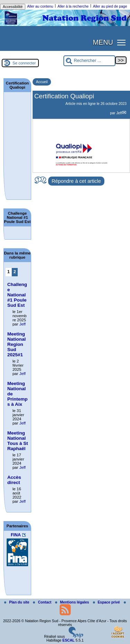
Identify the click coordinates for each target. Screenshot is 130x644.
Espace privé (107, 602)
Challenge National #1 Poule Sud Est (17, 295)
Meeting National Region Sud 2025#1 (16, 344)
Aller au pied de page (110, 6)
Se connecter (24, 63)
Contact (43, 602)
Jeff (119, 113)
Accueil (42, 82)
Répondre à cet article (76, 181)
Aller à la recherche (73, 6)
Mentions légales (73, 602)
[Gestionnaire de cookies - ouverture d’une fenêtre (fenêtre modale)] (118, 633)
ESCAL (68, 640)
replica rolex (45, 2)
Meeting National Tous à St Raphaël (18, 441)
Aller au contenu (40, 6)
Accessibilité (13, 7)
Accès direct (14, 480)
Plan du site (17, 602)
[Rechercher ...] (89, 61)
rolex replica (85, 2)
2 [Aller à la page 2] (15, 272)
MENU (103, 42)
